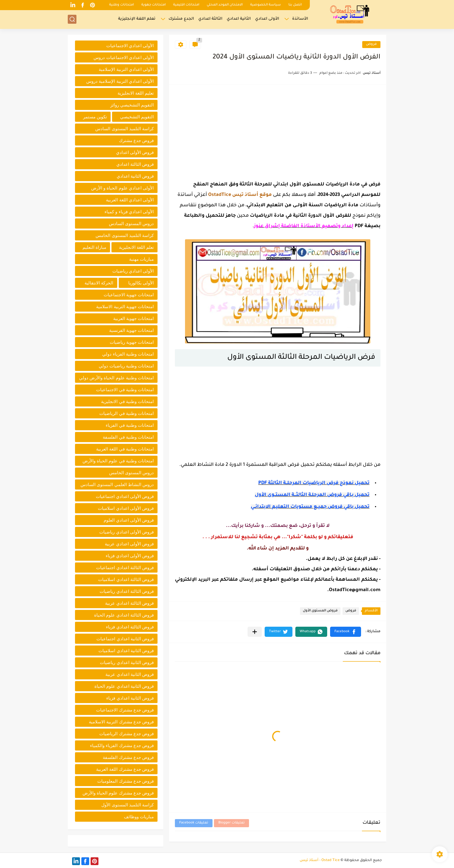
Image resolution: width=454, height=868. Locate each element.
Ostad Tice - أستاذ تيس (320, 860)
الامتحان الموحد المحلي (225, 5)
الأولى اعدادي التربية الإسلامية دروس (120, 81)
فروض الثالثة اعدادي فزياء (130, 627)
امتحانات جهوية (153, 5)
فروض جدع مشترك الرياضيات (127, 734)
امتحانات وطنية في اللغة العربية (125, 449)
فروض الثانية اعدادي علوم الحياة (124, 686)
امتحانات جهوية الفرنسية (131, 330)
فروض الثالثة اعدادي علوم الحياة (124, 615)
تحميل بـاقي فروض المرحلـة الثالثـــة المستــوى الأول (312, 495)
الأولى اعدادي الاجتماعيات (130, 46)
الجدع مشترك (181, 19)
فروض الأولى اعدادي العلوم (129, 520)
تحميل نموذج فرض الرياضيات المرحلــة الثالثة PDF (314, 483)
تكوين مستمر (95, 117)
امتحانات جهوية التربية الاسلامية (125, 307)
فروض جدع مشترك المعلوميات (126, 781)
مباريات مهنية (141, 259)
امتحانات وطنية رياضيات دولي (126, 366)
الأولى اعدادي (267, 19)
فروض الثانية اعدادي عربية (130, 674)
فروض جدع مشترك (136, 140)
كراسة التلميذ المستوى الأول (128, 805)
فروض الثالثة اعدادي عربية (129, 603)
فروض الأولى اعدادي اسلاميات (126, 508)
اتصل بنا (295, 5)
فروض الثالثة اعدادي (135, 164)
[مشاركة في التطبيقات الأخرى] (255, 632)
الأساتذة (300, 19)
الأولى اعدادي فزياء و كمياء (129, 212)
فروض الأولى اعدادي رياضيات (127, 532)
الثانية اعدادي (239, 19)
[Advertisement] (278, 131)
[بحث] (72, 19)
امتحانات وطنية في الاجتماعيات (125, 390)
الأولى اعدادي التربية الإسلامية (126, 69)
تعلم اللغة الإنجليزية (137, 19)
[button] (346, 632)
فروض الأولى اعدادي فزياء (130, 556)
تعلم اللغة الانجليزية (136, 247)
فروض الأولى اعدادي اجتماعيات (125, 496)
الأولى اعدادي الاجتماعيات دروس (124, 57)
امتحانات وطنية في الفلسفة (128, 437)
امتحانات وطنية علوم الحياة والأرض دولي (116, 378)
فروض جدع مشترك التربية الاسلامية (121, 722)
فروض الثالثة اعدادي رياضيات (127, 591)
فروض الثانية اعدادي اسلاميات (126, 651)
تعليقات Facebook (194, 823)
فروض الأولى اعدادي (135, 152)
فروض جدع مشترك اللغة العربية (125, 769)
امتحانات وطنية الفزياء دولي (128, 354)
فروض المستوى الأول (320, 611)
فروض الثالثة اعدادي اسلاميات (126, 579)
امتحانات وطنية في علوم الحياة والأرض (118, 461)
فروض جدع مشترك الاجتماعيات (125, 710)
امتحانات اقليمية (186, 5)
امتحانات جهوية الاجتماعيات (129, 295)
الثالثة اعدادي (210, 19)
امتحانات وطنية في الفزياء (130, 425)
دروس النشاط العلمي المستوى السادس (117, 484)
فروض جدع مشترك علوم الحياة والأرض (118, 793)
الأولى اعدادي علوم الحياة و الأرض (122, 188)
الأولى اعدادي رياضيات (133, 271)
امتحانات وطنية (121, 5)
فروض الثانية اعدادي (135, 176)
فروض (371, 44)
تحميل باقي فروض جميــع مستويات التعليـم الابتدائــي (310, 507)
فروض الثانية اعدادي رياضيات (127, 662)
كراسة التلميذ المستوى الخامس (125, 235)
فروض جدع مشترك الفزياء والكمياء (122, 745)
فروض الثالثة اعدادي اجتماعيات (125, 568)
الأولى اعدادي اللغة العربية (130, 200)
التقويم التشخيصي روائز (132, 105)
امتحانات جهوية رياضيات (132, 342)
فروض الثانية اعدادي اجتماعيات (125, 639)
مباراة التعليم (94, 247)
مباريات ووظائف (139, 817)
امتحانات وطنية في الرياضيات (127, 413)
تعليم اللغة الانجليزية (136, 93)
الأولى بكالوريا (141, 283)
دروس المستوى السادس (131, 224)
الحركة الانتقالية (99, 283)
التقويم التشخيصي (137, 117)
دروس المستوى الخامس (131, 473)
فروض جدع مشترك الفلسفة (128, 757)
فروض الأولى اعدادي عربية (129, 544)
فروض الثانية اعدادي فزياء (130, 698)
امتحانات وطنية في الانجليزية (127, 401)
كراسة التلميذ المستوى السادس (125, 129)
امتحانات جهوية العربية (133, 318)
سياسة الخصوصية (266, 5)
